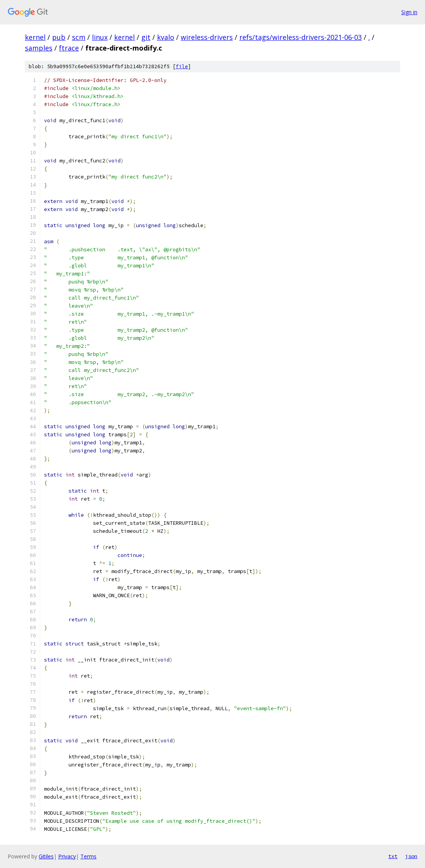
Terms (88, 856)
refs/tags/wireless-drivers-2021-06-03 (301, 37)
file (182, 66)
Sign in (409, 12)
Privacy (67, 856)
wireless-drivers (207, 37)
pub (59, 37)
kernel (35, 37)
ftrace (69, 48)
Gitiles (46, 856)
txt (393, 856)
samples (39, 48)
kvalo (166, 37)
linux (100, 37)
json (411, 856)
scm (79, 37)
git (146, 37)
